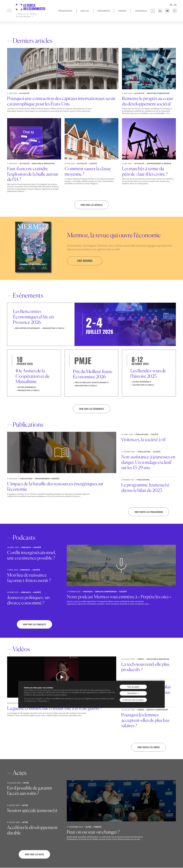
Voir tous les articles (92, 205)
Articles (85, 11)
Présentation (65, 11)
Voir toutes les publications (149, 512)
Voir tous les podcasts (34, 625)
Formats (122, 11)
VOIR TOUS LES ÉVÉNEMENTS (91, 409)
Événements (104, 11)
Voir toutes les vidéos (149, 747)
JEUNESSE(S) (141, 11)
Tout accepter (133, 687)
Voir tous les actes (34, 855)
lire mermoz (85, 261)
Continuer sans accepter (133, 700)
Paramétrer (132, 693)
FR (171, 5)
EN (175, 5)
